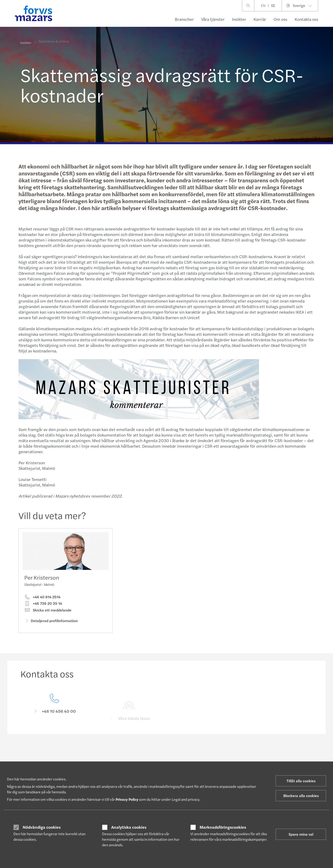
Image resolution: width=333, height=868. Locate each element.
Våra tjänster (213, 19)
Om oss (280, 19)
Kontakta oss (306, 19)
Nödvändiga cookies (42, 827)
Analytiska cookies (129, 827)
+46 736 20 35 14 (43, 605)
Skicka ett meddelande (48, 611)
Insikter (239, 19)
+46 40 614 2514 (42, 598)
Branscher (184, 19)
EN (263, 5)
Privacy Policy (127, 799)
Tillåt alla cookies (301, 781)
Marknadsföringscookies (223, 827)
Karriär (260, 19)
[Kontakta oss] (54, 712)
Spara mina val (301, 834)
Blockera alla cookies (301, 796)
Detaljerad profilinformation (51, 622)
